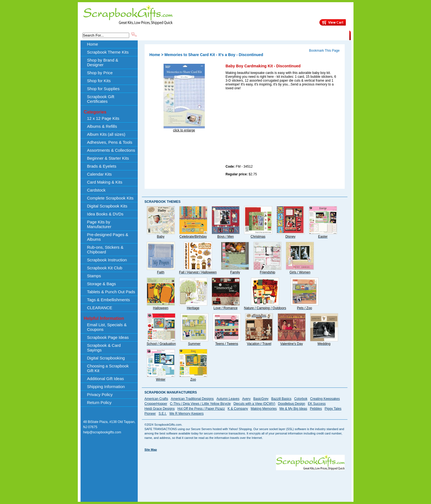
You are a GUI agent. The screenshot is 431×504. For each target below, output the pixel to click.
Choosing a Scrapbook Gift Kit (108, 368)
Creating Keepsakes (325, 399)
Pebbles (316, 409)
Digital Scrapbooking (106, 358)
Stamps (94, 276)
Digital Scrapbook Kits (107, 206)
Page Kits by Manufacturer (99, 224)
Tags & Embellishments (109, 300)
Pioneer (150, 414)
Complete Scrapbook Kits (110, 198)
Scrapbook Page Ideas (108, 337)
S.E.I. (163, 414)
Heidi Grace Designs (160, 409)
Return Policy (99, 402)
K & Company (238, 409)
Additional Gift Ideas (106, 379)
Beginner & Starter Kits (108, 158)
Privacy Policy (100, 394)
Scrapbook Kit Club (105, 268)
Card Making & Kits (105, 182)
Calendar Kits (100, 174)
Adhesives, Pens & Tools (110, 142)
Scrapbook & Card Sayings (104, 348)
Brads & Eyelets (102, 166)
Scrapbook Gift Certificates (101, 99)
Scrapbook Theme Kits (158, 35)
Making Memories (264, 409)
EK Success (317, 404)
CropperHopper (156, 404)
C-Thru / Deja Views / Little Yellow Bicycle (200, 404)
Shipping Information (292, 35)
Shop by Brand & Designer (202, 35)
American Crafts (156, 399)
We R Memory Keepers (186, 414)
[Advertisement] (267, 128)
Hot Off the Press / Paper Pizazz (201, 409)
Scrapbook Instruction (107, 260)
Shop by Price (239, 35)
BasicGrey (261, 399)
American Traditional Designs (192, 399)
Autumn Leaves (228, 399)
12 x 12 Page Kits (103, 118)
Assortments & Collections (111, 150)
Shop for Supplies (103, 89)
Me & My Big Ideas (293, 409)
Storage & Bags (102, 284)
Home (93, 44)
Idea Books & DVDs (105, 214)
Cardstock (96, 190)
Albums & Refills (102, 126)
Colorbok (301, 399)
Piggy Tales (333, 409)
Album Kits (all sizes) (106, 134)
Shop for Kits (99, 81)
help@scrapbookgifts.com (102, 432)
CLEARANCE (324, 35)
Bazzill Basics (281, 399)
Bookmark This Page (324, 51)
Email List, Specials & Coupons (107, 327)
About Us (263, 35)
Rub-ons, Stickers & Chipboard (105, 250)
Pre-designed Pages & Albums (108, 237)
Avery (246, 399)
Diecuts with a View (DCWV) (254, 404)
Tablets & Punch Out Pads (111, 292)
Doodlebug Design (292, 404)
